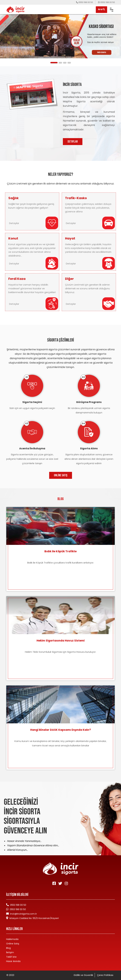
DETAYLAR (73, 142)
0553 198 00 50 (18, 909)
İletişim (10, 952)
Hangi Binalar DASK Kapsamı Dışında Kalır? (61, 730)
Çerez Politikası (105, 975)
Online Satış (61, 475)
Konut (13, 238)
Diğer (69, 279)
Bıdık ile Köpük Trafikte (60, 551)
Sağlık (13, 198)
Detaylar (15, 223)
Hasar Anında (13, 961)
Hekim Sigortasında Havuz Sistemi (61, 641)
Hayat (70, 238)
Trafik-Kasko (76, 198)
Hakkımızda (12, 939)
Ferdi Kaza (17, 279)
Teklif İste (11, 957)
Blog (8, 948)
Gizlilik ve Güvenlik (83, 975)
